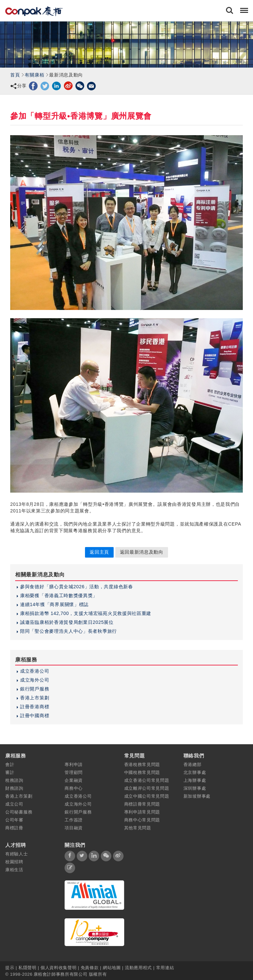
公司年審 (14, 820)
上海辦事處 (195, 780)
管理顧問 (74, 772)
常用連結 (165, 968)
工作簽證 (74, 820)
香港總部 (193, 765)
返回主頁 (99, 552)
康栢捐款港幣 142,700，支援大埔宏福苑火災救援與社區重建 (86, 613)
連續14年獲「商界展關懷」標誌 (54, 604)
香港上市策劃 (35, 698)
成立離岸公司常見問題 (147, 788)
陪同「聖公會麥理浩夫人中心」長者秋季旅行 (69, 631)
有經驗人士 (17, 854)
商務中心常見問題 (142, 820)
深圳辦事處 (195, 788)
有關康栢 (34, 75)
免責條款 (90, 968)
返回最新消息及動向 (142, 552)
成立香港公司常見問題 (147, 780)
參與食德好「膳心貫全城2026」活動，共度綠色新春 (77, 587)
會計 (10, 765)
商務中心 (74, 788)
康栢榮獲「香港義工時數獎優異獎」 (59, 596)
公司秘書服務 (19, 812)
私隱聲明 (28, 968)
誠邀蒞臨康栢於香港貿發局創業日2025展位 (67, 622)
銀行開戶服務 (35, 689)
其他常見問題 (138, 828)
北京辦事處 (195, 772)
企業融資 (74, 780)
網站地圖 (112, 968)
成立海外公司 (35, 680)
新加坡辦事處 (197, 796)
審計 (10, 772)
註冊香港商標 (35, 707)
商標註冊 (14, 828)
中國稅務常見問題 (142, 772)
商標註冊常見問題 (142, 804)
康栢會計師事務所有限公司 (61, 974)
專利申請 (74, 765)
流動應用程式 (138, 968)
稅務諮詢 (14, 780)
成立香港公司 (35, 671)
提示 (11, 968)
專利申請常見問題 (142, 812)
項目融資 (74, 828)
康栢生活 (14, 870)
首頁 (15, 75)
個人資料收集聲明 (58, 968)
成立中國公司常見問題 (147, 796)
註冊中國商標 (35, 716)
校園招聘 (14, 862)
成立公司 (14, 804)
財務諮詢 (14, 788)
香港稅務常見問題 (142, 765)
